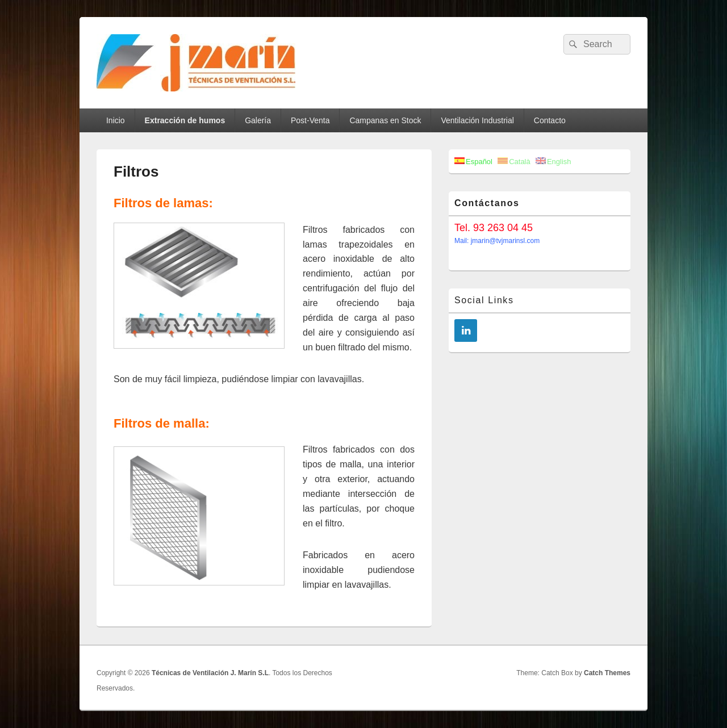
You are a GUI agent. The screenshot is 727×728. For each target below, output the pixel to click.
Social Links (484, 300)
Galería (258, 120)
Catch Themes (607, 673)
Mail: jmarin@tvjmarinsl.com (497, 241)
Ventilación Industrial (477, 120)
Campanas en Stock (385, 120)
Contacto (550, 120)
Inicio (116, 120)
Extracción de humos (185, 120)
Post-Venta (310, 120)
